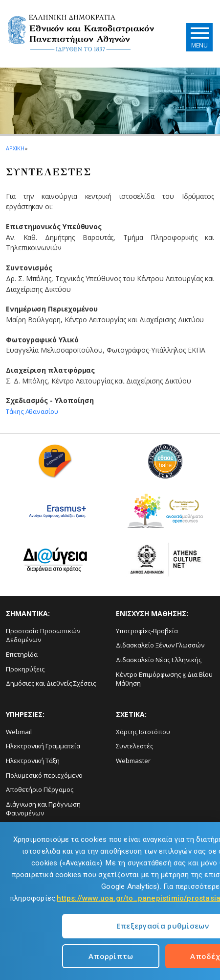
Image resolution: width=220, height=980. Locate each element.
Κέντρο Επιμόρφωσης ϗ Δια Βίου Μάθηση (164, 679)
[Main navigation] (197, 37)
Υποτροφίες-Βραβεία (147, 631)
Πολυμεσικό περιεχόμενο (44, 775)
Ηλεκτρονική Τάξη (33, 761)
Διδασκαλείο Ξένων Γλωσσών (160, 645)
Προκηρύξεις (25, 669)
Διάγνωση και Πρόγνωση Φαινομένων (43, 809)
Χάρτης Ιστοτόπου (143, 732)
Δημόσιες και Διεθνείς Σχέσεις (51, 683)
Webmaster (133, 761)
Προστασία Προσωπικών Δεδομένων (43, 635)
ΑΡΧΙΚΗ (15, 148)
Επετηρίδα (22, 654)
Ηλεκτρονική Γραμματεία (43, 746)
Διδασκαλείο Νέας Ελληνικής (159, 660)
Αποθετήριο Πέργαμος (40, 789)
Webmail (19, 732)
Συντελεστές (134, 746)
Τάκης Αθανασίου (34, 411)
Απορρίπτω (111, 956)
